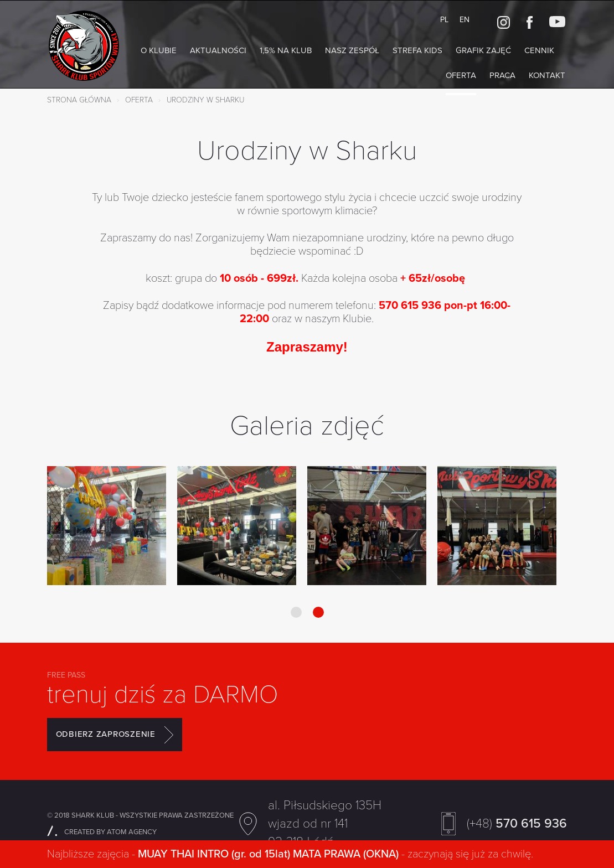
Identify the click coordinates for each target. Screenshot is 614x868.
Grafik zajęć (483, 50)
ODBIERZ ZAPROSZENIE (115, 735)
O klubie (159, 50)
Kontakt (547, 75)
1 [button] (296, 612)
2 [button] (318, 612)
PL (444, 20)
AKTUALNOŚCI (218, 50)
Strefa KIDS (417, 50)
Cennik (539, 50)
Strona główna (79, 100)
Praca (502, 75)
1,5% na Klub (286, 50)
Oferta (461, 75)
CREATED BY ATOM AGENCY (102, 832)
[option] (107, 527)
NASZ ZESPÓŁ (352, 50)
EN (465, 20)
